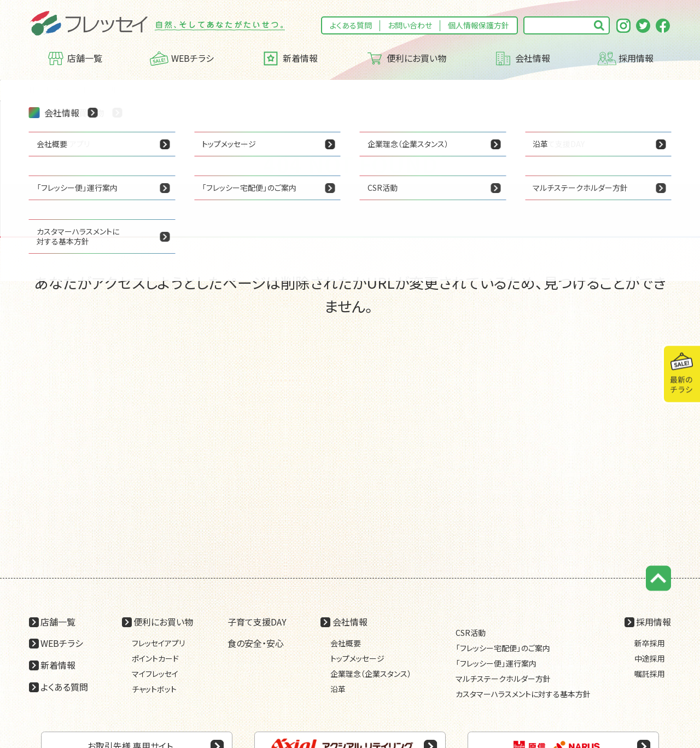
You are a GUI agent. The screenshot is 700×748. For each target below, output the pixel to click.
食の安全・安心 (256, 643)
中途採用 (650, 658)
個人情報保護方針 (479, 25)
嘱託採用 (650, 674)
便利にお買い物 (406, 59)
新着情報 (290, 59)
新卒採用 (650, 643)
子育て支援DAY (257, 622)
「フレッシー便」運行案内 (496, 663)
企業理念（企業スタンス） (371, 674)
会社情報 (522, 59)
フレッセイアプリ (158, 643)
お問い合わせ (410, 25)
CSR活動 (471, 633)
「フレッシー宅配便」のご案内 (503, 648)
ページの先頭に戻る (659, 578)
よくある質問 (351, 25)
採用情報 (626, 59)
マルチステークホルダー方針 (503, 679)
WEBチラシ (182, 59)
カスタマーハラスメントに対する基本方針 (523, 694)
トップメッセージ (357, 658)
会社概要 (346, 643)
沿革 (338, 689)
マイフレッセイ (155, 674)
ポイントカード (155, 658)
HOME (40, 90)
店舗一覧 (75, 59)
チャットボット (154, 689)
